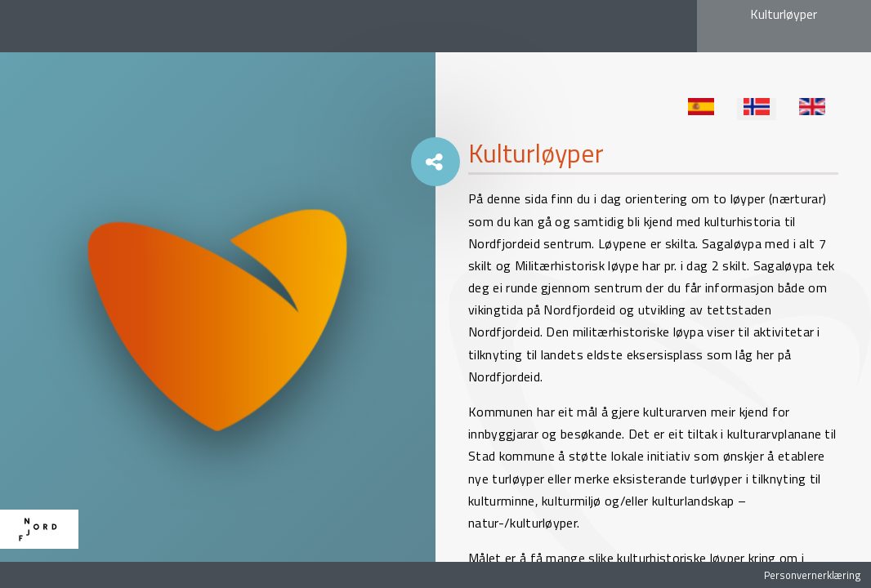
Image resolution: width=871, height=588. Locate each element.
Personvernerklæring (812, 575)
